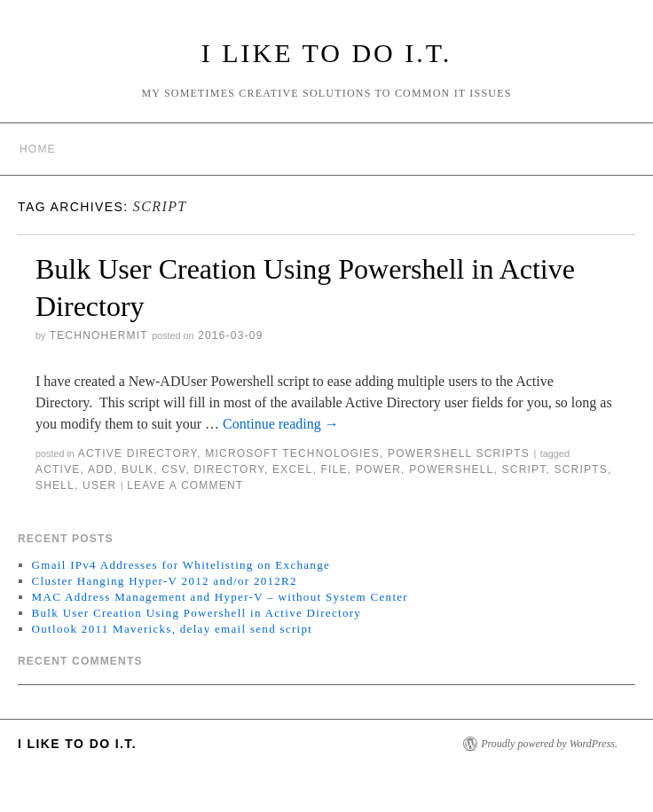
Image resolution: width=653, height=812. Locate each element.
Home (38, 149)
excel (292, 469)
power (378, 469)
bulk (138, 469)
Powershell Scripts (459, 453)
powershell (451, 469)
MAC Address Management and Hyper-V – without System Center (220, 597)
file (334, 469)
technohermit (99, 335)
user (99, 485)
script (524, 469)
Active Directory (138, 453)
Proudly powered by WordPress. (549, 744)
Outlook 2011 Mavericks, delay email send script (173, 629)
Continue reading (281, 424)
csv (173, 469)
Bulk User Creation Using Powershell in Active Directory (197, 613)
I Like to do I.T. (327, 53)
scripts (581, 469)
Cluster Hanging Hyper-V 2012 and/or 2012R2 (165, 581)
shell (55, 485)
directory (229, 469)
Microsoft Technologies (292, 453)
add (101, 469)
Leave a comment (185, 485)
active (58, 469)
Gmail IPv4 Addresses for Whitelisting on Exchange (181, 565)
